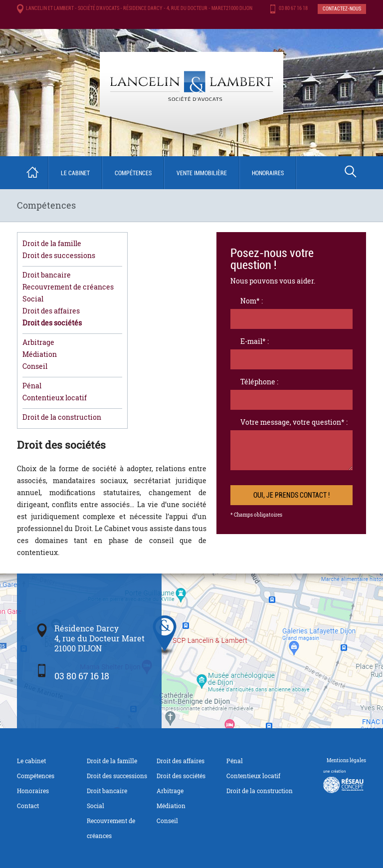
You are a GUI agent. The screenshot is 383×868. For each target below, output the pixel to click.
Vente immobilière (202, 173)
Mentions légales (346, 760)
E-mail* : (255, 341)
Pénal (32, 386)
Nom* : (252, 301)
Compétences (133, 173)
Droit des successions (59, 255)
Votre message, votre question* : (294, 422)
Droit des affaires (51, 311)
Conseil (35, 366)
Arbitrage (38, 342)
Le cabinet (75, 173)
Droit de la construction (62, 417)
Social (33, 299)
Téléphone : (259, 382)
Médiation (40, 354)
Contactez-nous (342, 9)
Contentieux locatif (55, 398)
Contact (28, 806)
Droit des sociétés (52, 323)
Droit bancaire (47, 275)
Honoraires (268, 173)
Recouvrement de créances (68, 287)
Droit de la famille (52, 243)
